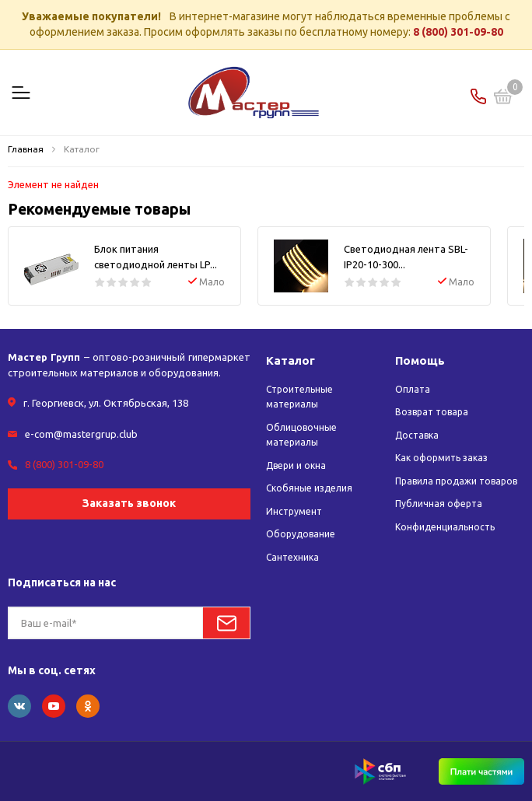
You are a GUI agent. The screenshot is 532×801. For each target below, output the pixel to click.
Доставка (417, 435)
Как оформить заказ (441, 458)
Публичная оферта (439, 504)
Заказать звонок (129, 503)
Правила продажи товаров (456, 481)
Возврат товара (432, 412)
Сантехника (292, 557)
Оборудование (301, 534)
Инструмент (294, 511)
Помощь (420, 360)
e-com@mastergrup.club (81, 434)
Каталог (290, 360)
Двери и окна (296, 465)
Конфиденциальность (445, 527)
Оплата (413, 389)
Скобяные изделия (309, 488)
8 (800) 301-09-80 (458, 32)
